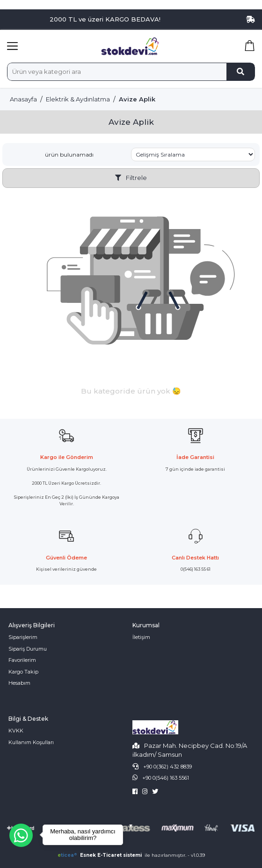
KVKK (16, 731)
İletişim (141, 637)
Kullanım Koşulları (31, 742)
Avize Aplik (137, 99)
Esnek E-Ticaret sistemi (100, 855)
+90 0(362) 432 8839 (167, 767)
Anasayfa (23, 99)
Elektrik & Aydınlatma (78, 99)
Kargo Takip (23, 672)
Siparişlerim (23, 637)
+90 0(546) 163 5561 (166, 778)
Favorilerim (22, 660)
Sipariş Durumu (28, 649)
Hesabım (19, 683)
